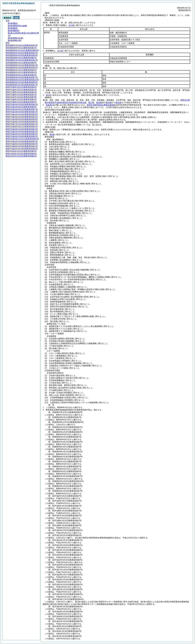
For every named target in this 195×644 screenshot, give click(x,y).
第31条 (118, 102)
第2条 (52, 134)
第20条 (109, 102)
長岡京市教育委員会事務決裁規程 (101, 105)
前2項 (48, 95)
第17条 (91, 102)
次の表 (71, 25)
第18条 (99, 102)
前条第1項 (50, 105)
